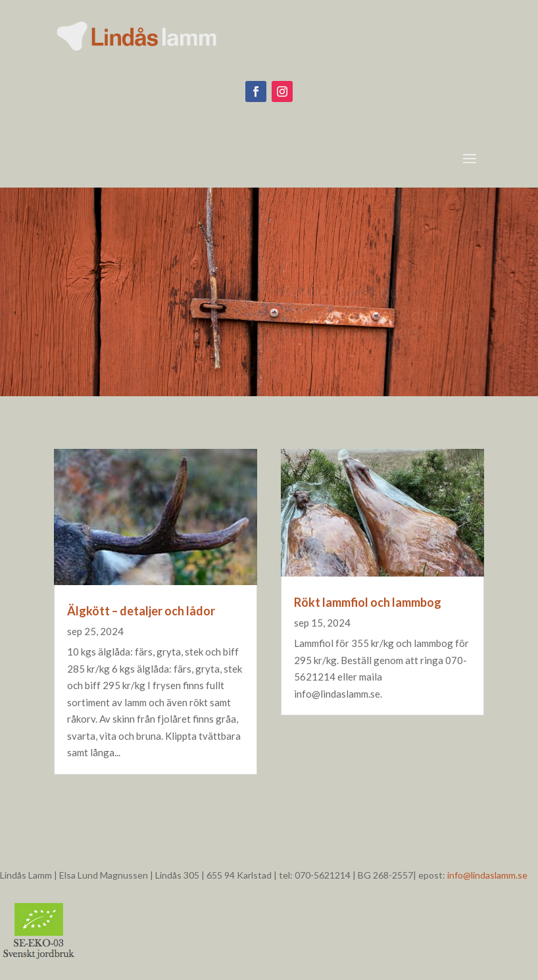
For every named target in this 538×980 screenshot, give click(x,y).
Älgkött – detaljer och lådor (141, 611)
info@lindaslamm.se (487, 875)
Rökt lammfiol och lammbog (368, 602)
